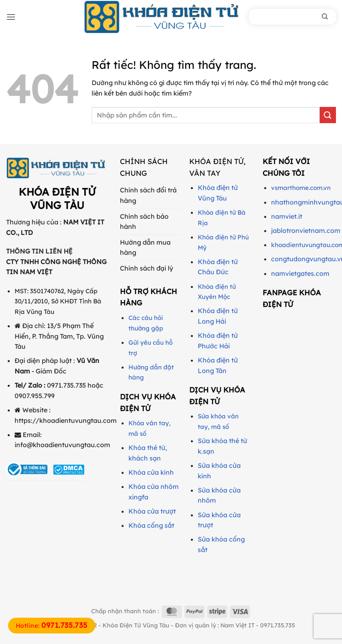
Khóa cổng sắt (151, 525)
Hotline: (52, 626)
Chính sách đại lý (146, 268)
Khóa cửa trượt (152, 511)
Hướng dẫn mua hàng (145, 247)
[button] (11, 17)
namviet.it (287, 216)
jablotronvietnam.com (306, 230)
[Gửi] (328, 115)
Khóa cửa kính (151, 472)
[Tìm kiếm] (325, 17)
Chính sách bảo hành (144, 222)
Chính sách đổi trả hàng (148, 195)
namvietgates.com (300, 273)
